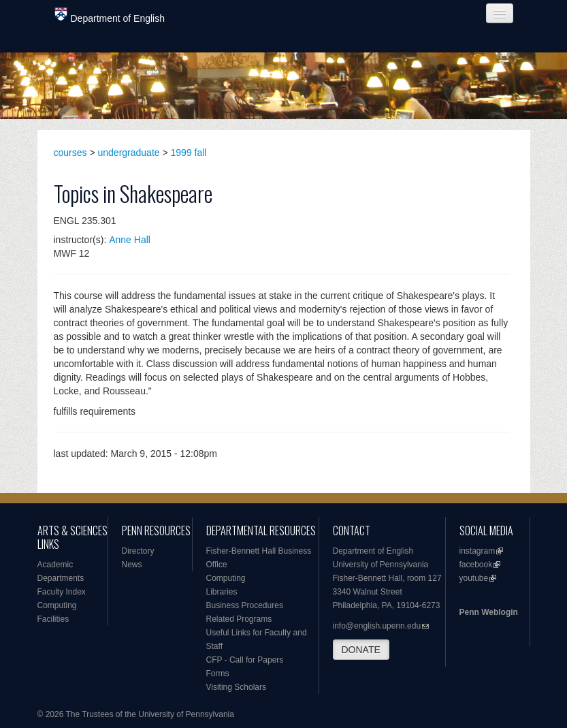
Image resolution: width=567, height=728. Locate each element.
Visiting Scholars (237, 687)
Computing (57, 605)
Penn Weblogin (489, 612)
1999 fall (189, 153)
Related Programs (239, 619)
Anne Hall (130, 240)
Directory (138, 551)
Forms (218, 674)
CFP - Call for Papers (245, 660)
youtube (474, 578)
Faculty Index (62, 592)
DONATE (361, 650)
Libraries (222, 592)
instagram (477, 551)
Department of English (110, 15)
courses (70, 153)
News (132, 565)
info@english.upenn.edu (377, 626)
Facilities (53, 619)
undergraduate (129, 153)
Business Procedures (245, 605)
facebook (476, 565)
